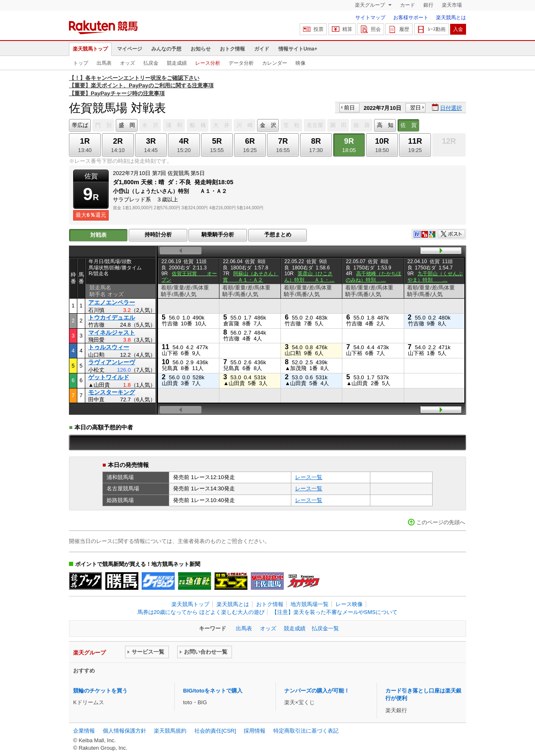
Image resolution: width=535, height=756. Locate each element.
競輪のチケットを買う (100, 691)
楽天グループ (371, 5)
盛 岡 (127, 125)
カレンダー (275, 63)
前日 (349, 108)
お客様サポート (411, 18)
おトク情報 (232, 49)
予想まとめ (278, 235)
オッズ (127, 63)
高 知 (385, 125)
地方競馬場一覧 (310, 604)
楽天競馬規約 (170, 731)
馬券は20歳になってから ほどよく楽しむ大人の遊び (201, 612)
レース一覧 (309, 477)
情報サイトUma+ (298, 49)
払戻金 (151, 63)
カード (408, 5)
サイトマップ (370, 18)
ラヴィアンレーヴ (112, 362)
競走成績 (177, 63)
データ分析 (241, 63)
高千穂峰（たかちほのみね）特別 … (373, 277)
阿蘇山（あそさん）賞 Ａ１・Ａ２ (251, 277)
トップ (81, 63)
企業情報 (84, 731)
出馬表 (104, 63)
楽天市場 (452, 5)
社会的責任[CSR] (215, 731)
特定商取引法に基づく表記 (306, 731)
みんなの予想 (166, 49)
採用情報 (255, 731)
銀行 (428, 5)
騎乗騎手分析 (218, 235)
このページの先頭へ (441, 522)
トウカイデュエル (112, 317)
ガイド (262, 49)
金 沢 (268, 125)
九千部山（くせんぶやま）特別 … (435, 277)
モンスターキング (112, 392)
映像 (301, 63)
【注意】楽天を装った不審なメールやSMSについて (335, 612)
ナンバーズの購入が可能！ (317, 691)
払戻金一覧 (325, 628)
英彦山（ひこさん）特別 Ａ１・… (309, 277)
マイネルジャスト (112, 332)
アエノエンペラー (112, 302)
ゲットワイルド (109, 377)
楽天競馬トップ (90, 49)
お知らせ (201, 49)
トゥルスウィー (109, 347)
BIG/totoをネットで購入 (213, 691)
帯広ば (80, 125)
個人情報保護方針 (125, 731)
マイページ (130, 49)
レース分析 (208, 63)
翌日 (415, 108)
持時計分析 (158, 235)
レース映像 (349, 604)
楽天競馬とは (451, 18)
